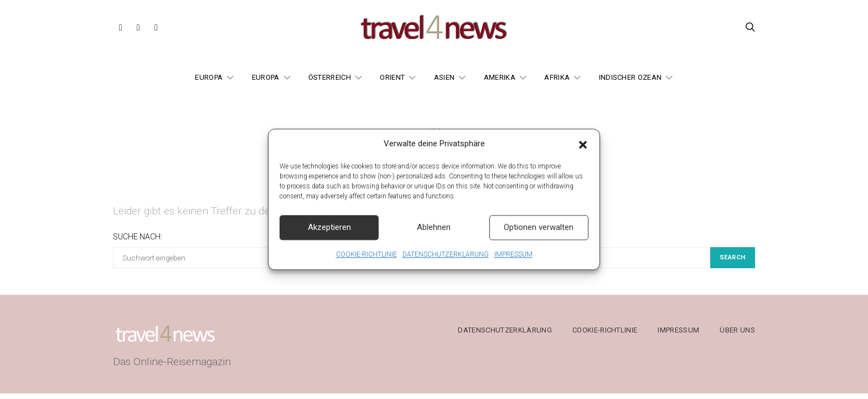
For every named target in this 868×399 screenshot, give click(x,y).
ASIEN (445, 77)
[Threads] (156, 28)
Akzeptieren (329, 233)
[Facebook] (121, 28)
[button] (583, 149)
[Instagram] (138, 28)
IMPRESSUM (513, 260)
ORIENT (392, 77)
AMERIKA (500, 77)
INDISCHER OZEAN (631, 77)
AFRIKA (557, 77)
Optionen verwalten (539, 233)
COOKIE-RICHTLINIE (366, 260)
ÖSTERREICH (330, 77)
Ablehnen (434, 233)
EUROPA (209, 77)
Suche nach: (138, 237)
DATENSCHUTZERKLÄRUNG (446, 260)
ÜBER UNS (737, 330)
